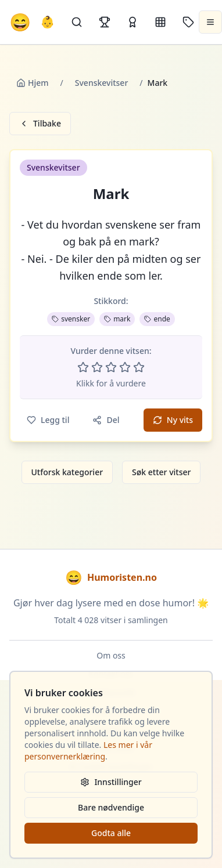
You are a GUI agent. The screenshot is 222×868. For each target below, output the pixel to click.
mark (117, 319)
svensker (71, 319)
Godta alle (111, 833)
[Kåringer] (133, 22)
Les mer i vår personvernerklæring (88, 751)
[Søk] (77, 22)
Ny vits (173, 420)
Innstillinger (111, 782)
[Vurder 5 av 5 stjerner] (139, 367)
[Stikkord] (188, 22)
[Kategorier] (160, 22)
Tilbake (40, 123)
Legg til (48, 420)
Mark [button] (111, 194)
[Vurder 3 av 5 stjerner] (111, 367)
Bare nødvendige (111, 807)
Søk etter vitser (161, 472)
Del (106, 420)
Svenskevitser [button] (53, 167)
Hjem (33, 83)
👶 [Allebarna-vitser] (47, 22)
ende (157, 319)
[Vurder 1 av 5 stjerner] (83, 367)
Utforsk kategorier (67, 472)
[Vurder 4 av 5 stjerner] (125, 367)
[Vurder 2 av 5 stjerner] (97, 367)
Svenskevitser (102, 83)
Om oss (111, 655)
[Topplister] (105, 22)
